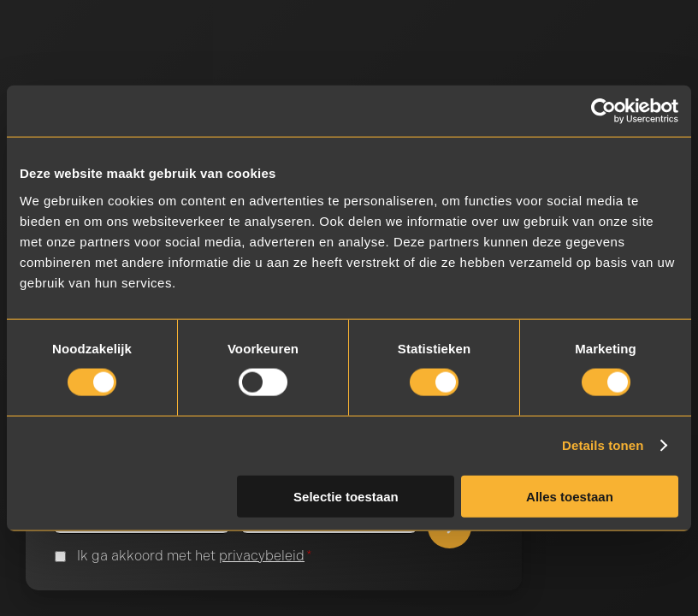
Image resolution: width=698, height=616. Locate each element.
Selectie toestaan (346, 496)
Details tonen (603, 445)
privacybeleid (262, 556)
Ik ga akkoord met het (195, 556)
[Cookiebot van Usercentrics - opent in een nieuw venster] (603, 111)
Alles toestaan (570, 496)
